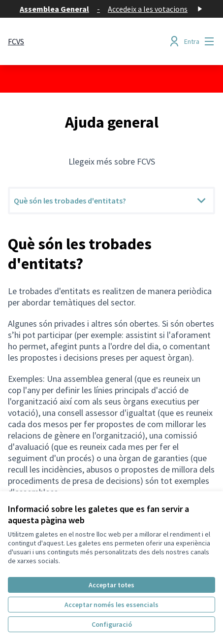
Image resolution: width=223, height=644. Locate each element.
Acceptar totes (111, 585)
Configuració (112, 624)
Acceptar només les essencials (111, 605)
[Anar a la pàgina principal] (16, 41)
